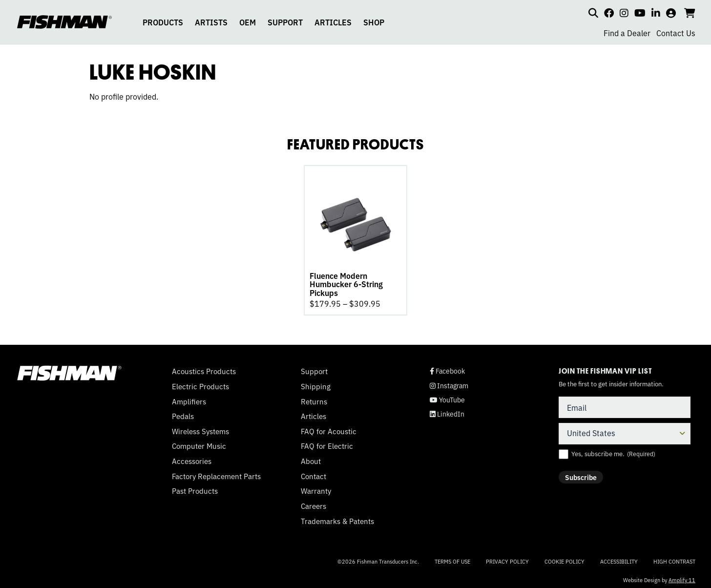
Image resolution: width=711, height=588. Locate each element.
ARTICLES (333, 22)
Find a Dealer (627, 33)
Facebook (447, 368)
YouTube (447, 397)
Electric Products (200, 383)
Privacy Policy (507, 558)
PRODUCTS (163, 22)
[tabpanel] (355, 239)
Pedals (183, 413)
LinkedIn (447, 411)
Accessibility (619, 558)
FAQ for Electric (327, 443)
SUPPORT (285, 22)
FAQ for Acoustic (329, 428)
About (311, 458)
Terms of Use (452, 558)
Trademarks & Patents (337, 518)
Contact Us (676, 33)
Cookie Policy (565, 558)
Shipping (316, 383)
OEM (248, 22)
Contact (314, 473)
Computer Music (199, 443)
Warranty (316, 488)
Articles (314, 413)
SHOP (374, 22)
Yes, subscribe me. (613, 451)
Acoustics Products (204, 368)
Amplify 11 (682, 577)
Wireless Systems (200, 428)
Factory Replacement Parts (216, 473)
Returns (314, 399)
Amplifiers (189, 399)
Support (314, 368)
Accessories (192, 458)
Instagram (449, 383)
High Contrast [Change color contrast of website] (674, 558)
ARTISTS (211, 22)
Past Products (195, 488)
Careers (314, 503)
